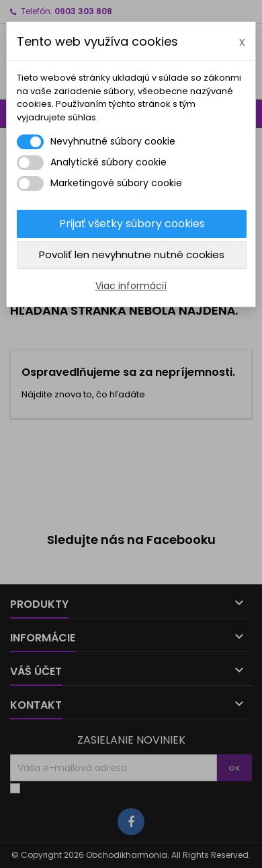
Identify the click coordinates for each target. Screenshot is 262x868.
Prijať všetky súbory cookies (132, 224)
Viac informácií (131, 286)
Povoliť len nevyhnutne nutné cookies (132, 254)
